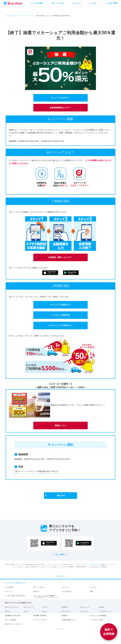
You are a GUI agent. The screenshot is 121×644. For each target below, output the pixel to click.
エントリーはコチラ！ (60, 98)
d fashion (65, 607)
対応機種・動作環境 (40, 616)
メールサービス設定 (96, 620)
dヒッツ (26, 611)
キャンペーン (29, 16)
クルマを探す (9, 587)
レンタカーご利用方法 (60, 315)
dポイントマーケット (12, 607)
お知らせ (36, 591)
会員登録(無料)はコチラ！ (60, 108)
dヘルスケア (84, 611)
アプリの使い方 (67, 591)
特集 (91, 591)
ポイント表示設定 (11, 620)
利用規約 (65, 616)
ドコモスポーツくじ (106, 611)
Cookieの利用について (69, 620)
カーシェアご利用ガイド (60, 305)
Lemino (102, 607)
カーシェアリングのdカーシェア (15, 583)
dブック (45, 607)
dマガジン (8, 611)
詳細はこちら (60, 425)
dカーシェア (95, 565)
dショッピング (28, 607)
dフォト (45, 611)
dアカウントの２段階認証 (98, 616)
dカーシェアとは (39, 587)
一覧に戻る (60, 496)
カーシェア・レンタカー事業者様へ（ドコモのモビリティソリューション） (46, 596)
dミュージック (85, 607)
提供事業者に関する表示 (13, 616)
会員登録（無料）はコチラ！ (60, 257)
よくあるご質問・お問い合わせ (15, 596)
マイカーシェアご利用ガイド (60, 325)
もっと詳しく (61, 554)
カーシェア (65, 587)
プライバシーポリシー (40, 620)
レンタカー (94, 587)
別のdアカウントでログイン (14, 624)
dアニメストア (66, 611)
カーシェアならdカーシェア (14, 16)
